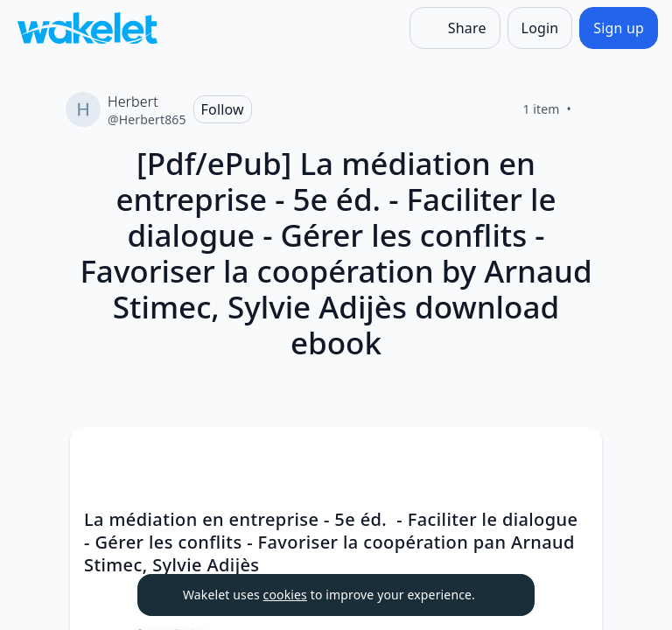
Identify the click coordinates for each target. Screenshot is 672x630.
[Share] (455, 28)
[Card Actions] (574, 455)
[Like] (592, 109)
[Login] (540, 28)
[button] (574, 456)
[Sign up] (619, 28)
